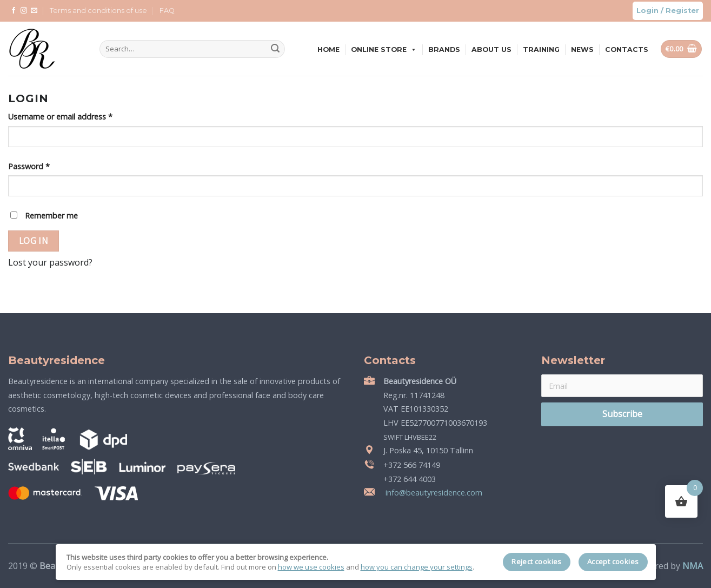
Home (328, 49)
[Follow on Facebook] (14, 11)
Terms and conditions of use (98, 11)
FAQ (167, 11)
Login (647, 11)
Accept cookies (613, 561)
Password (29, 166)
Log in (34, 241)
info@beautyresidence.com (433, 493)
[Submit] (275, 49)
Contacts (627, 49)
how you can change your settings (417, 567)
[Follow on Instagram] (24, 11)
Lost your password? (50, 262)
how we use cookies (311, 567)
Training (541, 49)
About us (491, 49)
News (582, 49)
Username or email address (60, 117)
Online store (384, 49)
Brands (444, 49)
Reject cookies (537, 561)
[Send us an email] (34, 11)
